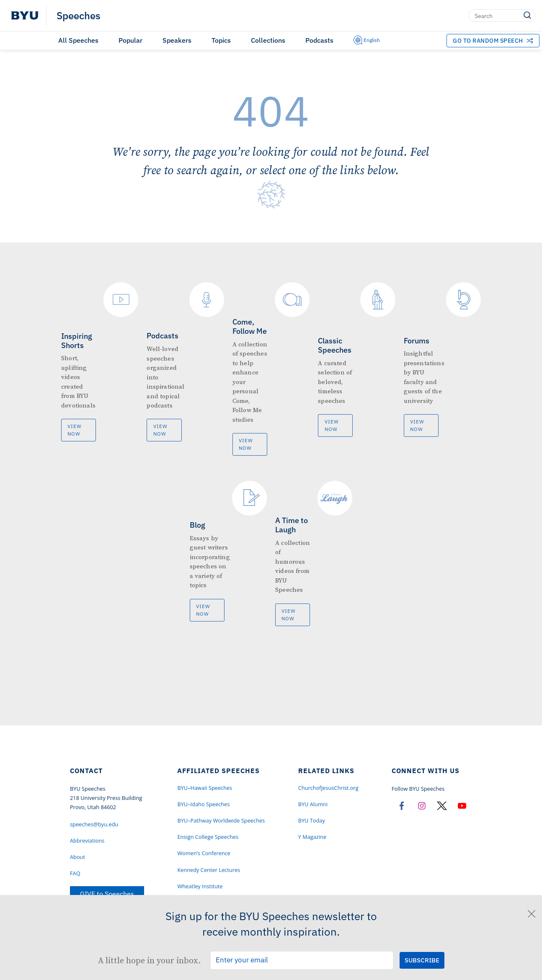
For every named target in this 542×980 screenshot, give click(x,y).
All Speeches (78, 40)
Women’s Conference (204, 853)
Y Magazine (312, 837)
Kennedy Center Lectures (209, 870)
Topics (221, 40)
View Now (75, 430)
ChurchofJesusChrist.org (328, 788)
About (77, 857)
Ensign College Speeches (208, 837)
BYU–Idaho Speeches (203, 804)
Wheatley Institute (200, 886)
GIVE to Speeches (107, 894)
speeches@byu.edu (94, 824)
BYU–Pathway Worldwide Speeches (221, 820)
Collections (268, 40)
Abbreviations (87, 841)
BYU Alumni (313, 804)
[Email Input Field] (302, 960)
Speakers (177, 40)
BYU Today (312, 820)
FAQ (75, 873)
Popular (130, 40)
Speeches (79, 15)
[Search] (502, 15)
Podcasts (319, 40)
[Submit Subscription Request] (422, 960)
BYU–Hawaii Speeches (205, 788)
